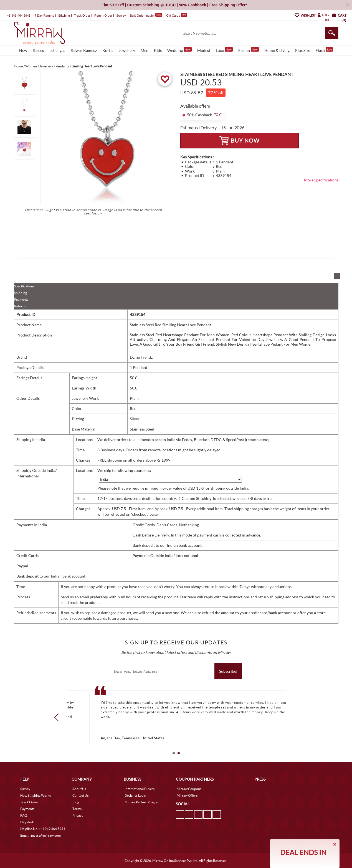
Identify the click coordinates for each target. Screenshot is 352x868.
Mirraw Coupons (189, 789)
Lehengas (57, 50)
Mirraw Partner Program (142, 802)
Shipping (21, 293)
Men (145, 50)
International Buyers (140, 789)
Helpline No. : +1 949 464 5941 (43, 829)
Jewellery (127, 50)
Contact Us (80, 795)
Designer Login (135, 795)
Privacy (78, 815)
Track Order (82, 16)
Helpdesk (27, 822)
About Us (79, 789)
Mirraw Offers (187, 795)
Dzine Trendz (141, 357)
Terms (77, 809)
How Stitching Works (36, 795)
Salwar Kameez (84, 50)
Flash (324, 50)
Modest (204, 50)
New (23, 50)
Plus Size (303, 50)
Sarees (38, 50)
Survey (121, 16)
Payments (21, 299)
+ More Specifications (320, 180)
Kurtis (108, 50)
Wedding (179, 50)
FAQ (24, 815)
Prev (58, 717)
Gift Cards (177, 16)
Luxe (224, 50)
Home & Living (277, 50)
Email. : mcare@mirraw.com (40, 835)
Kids (158, 50)
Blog (76, 802)
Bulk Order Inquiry (142, 16)
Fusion (249, 50)
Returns (20, 306)
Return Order (103, 16)
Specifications (24, 286)
